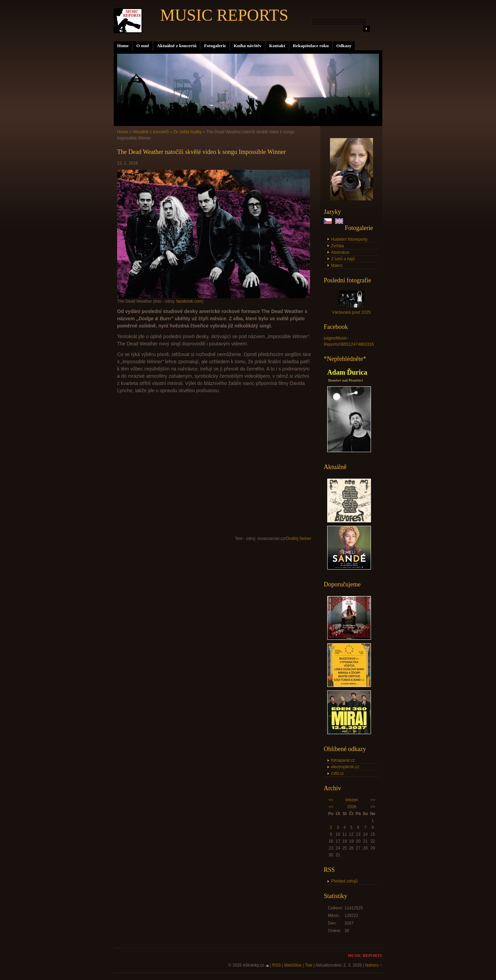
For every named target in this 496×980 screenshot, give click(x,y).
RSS (277, 965)
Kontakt (277, 46)
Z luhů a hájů (343, 259)
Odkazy (344, 46)
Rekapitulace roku (311, 46)
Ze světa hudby (187, 132)
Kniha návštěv (247, 46)
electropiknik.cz (345, 767)
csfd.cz (337, 773)
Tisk (309, 965)
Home (123, 46)
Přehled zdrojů (344, 881)
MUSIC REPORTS (224, 15)
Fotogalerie (215, 46)
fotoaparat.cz (343, 760)
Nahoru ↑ (374, 965)
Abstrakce (340, 252)
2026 (352, 807)
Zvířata (337, 246)
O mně (143, 46)
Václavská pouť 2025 (352, 312)
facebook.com (189, 301)
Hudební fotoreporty (349, 239)
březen (352, 800)
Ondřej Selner (299, 539)
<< (331, 800)
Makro (337, 265)
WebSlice (293, 965)
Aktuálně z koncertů (177, 46)
